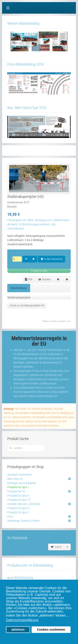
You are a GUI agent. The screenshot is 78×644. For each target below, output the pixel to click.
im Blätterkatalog (22, 578)
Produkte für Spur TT (19, 500)
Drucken (45, 279)
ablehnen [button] (18, 630)
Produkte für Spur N (18, 508)
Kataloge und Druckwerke (22, 483)
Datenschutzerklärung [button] (22, 620)
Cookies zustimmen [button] (51, 630)
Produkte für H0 (16, 491)
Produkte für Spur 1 (18, 487)
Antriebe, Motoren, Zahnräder (24, 504)
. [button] (68, 615)
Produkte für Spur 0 (18, 496)
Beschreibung (19, 288)
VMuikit (45, 321)
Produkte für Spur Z (18, 512)
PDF (29, 279)
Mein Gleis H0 (15, 479)
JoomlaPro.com (64, 321)
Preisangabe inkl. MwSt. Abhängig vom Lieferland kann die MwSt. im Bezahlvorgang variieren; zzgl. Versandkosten (38, 224)
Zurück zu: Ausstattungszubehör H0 (27, 305)
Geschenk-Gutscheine (19, 475)
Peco (10, 517)
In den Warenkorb (51, 259)
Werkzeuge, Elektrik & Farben (24, 521)
